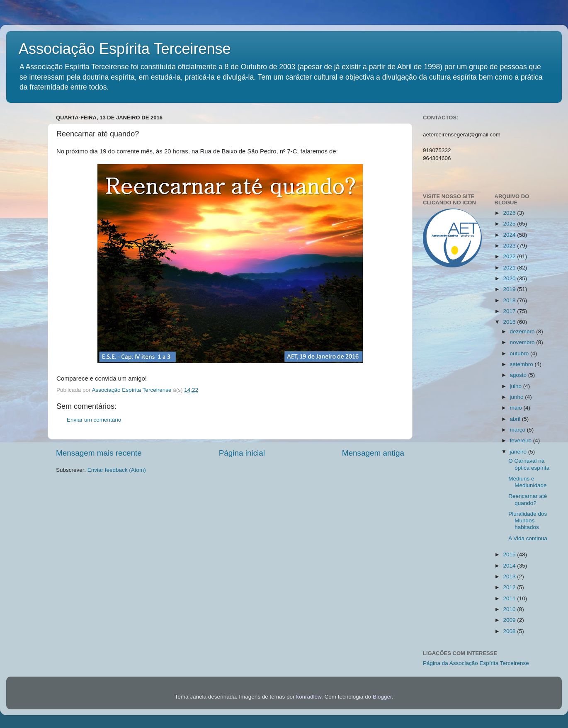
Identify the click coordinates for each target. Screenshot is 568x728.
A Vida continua (528, 538)
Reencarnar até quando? (528, 499)
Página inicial (242, 453)
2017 (510, 311)
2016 (510, 322)
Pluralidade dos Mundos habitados (528, 521)
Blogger (382, 697)
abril (516, 419)
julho (517, 386)
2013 (510, 576)
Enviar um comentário (94, 420)
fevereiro (522, 440)
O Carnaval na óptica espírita (529, 464)
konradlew (309, 697)
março (518, 430)
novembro (523, 342)
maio (517, 408)
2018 (510, 300)
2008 (510, 631)
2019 (510, 289)
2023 (510, 246)
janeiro (519, 452)
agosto (519, 375)
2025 (510, 224)
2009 (510, 620)
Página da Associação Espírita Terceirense (476, 663)
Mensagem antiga (373, 453)
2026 (510, 213)
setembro (522, 364)
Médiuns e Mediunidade (527, 482)
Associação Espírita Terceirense (125, 49)
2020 (510, 278)
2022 (510, 256)
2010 (510, 609)
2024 (510, 235)
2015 (510, 554)
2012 (510, 587)
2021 (510, 268)
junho (518, 397)
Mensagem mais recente (99, 453)
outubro (520, 353)
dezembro (523, 331)
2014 (510, 566)
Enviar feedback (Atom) (117, 470)
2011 (510, 598)
